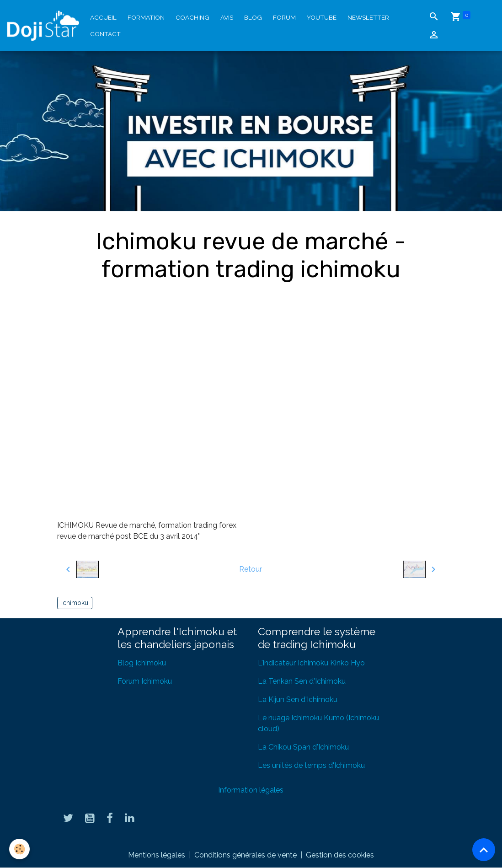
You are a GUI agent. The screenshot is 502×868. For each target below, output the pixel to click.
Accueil (103, 17)
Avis (227, 17)
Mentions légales (157, 855)
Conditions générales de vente (246, 855)
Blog (253, 17)
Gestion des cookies (340, 855)
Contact (105, 34)
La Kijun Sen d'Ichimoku (298, 699)
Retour (251, 569)
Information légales (251, 790)
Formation (146, 17)
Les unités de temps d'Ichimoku (311, 765)
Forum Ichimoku (145, 681)
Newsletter (368, 17)
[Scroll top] (484, 850)
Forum (284, 17)
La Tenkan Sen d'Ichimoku (302, 681)
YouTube (322, 17)
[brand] (43, 26)
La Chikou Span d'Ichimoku (303, 747)
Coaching (192, 17)
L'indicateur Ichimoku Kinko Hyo (311, 663)
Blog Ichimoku (142, 663)
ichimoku (75, 603)
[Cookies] (19, 849)
